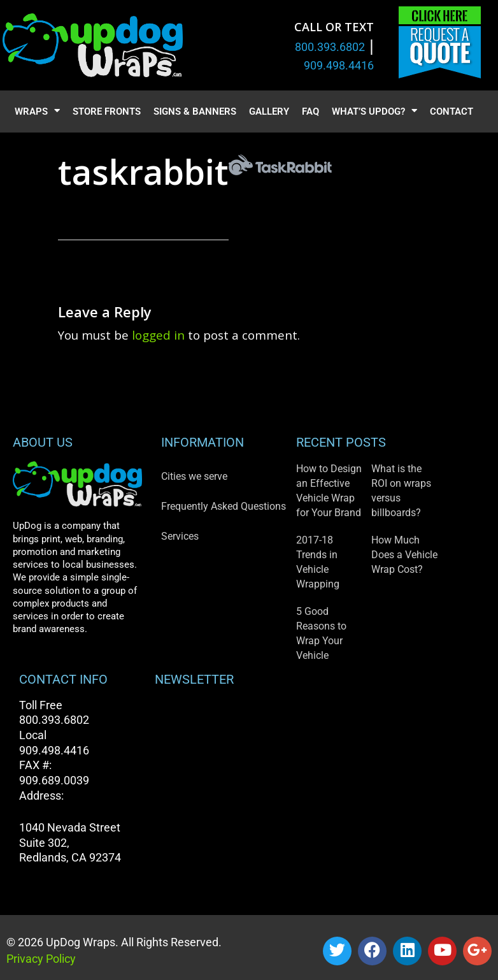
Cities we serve (194, 476)
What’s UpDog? (374, 112)
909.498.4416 (339, 65)
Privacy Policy (41, 959)
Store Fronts (107, 112)
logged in (158, 335)
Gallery (269, 112)
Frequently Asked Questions (224, 506)
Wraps (37, 112)
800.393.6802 (330, 47)
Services (180, 536)
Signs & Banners (195, 112)
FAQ (310, 112)
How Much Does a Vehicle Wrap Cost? (404, 555)
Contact (452, 112)
